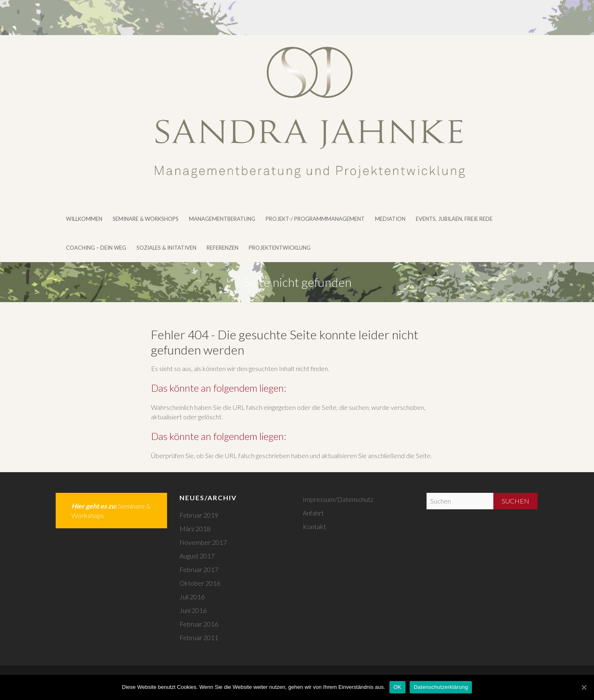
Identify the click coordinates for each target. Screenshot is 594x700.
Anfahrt (313, 513)
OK (397, 687)
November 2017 (203, 542)
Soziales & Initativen (166, 248)
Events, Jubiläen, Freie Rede (454, 219)
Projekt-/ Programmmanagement (315, 219)
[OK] (584, 687)
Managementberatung (222, 219)
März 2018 (195, 529)
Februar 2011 (199, 637)
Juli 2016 (192, 597)
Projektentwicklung (280, 248)
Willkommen (84, 219)
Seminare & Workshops (146, 219)
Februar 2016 (199, 624)
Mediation (390, 219)
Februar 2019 (199, 515)
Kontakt (314, 526)
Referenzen (223, 248)
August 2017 (197, 556)
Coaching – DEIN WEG (96, 248)
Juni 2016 (193, 610)
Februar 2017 (199, 569)
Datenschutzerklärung (441, 687)
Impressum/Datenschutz (338, 499)
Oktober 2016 (200, 583)
